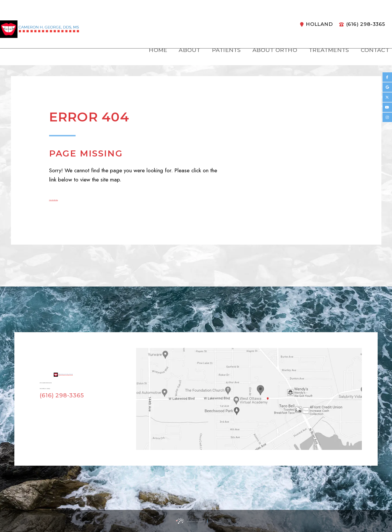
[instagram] (387, 117)
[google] (387, 87)
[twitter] (387, 97)
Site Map (234, 521)
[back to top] (251, 521)
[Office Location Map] (261, 389)
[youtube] (387, 107)
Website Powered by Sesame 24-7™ (182, 521)
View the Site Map (70, 199)
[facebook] (387, 77)
